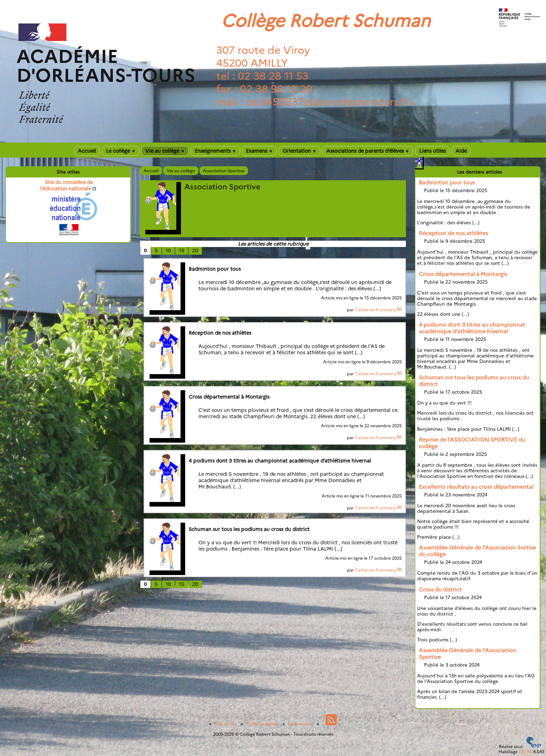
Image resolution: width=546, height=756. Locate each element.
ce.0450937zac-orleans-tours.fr (328, 102)
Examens (259, 151)
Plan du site (224, 724)
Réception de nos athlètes (453, 233)
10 (168, 250)
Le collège (121, 151)
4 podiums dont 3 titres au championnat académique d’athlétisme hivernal (472, 328)
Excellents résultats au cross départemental (476, 487)
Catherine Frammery (376, 310)
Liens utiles (432, 151)
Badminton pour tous (447, 183)
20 (195, 250)
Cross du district (440, 590)
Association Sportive (224, 171)
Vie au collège (165, 151)
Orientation (300, 151)
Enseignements (215, 151)
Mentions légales (260, 724)
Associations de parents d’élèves (368, 151)
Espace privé (298, 724)
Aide (461, 151)
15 (182, 250)
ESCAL (525, 752)
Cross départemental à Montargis (463, 274)
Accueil (87, 151)
